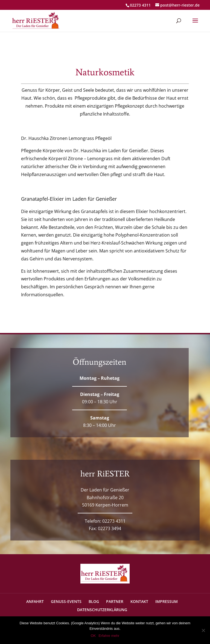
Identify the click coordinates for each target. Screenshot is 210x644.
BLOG (94, 601)
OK (93, 636)
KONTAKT (139, 601)
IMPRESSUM (167, 601)
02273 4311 (140, 5)
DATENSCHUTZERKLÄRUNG (102, 610)
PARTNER (115, 601)
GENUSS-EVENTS (66, 601)
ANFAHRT (35, 601)
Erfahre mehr (109, 636)
